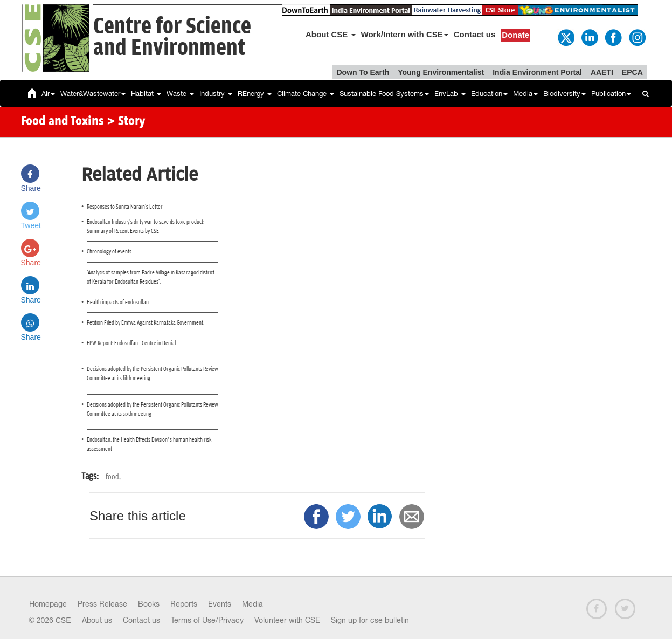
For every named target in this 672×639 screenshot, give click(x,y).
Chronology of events (109, 252)
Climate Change (306, 94)
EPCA (632, 72)
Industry (216, 94)
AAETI (602, 72)
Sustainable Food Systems (384, 94)
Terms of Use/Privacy (207, 620)
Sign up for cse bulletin (370, 620)
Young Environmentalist (441, 72)
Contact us (475, 34)
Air (48, 94)
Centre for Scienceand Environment (172, 37)
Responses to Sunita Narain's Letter (125, 207)
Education (489, 94)
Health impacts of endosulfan (118, 302)
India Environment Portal (537, 72)
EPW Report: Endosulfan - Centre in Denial (131, 343)
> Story (126, 122)
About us (97, 620)
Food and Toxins (63, 122)
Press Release (102, 604)
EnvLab (450, 94)
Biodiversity (564, 94)
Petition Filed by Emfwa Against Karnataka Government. (146, 323)
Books (149, 604)
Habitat (146, 94)
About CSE (331, 34)
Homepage (48, 604)
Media (525, 94)
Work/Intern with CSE (405, 34)
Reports (184, 604)
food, (113, 477)
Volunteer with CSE (287, 620)
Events (220, 604)
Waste (180, 94)
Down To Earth (363, 72)
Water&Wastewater (93, 94)
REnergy (255, 94)
